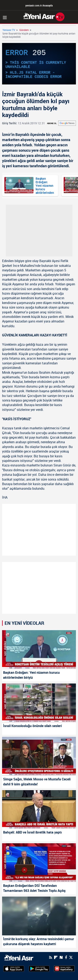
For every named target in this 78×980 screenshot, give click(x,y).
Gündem (24, 30)
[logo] (19, 957)
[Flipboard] (56, 957)
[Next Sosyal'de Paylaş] (61, 957)
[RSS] (51, 957)
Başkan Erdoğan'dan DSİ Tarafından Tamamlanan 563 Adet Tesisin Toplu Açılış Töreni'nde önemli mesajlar (34, 888)
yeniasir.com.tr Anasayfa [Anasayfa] (39, 5)
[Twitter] (71, 957)
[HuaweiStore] (64, 968)
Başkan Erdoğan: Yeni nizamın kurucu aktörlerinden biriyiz (45, 185)
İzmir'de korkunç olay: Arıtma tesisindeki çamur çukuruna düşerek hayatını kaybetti (39, 941)
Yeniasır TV (9, 30)
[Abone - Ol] (67, 123)
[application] (39, 64)
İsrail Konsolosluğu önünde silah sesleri (32, 726)
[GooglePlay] (39, 968)
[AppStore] (14, 968)
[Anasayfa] (44, 17)
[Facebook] (66, 957)
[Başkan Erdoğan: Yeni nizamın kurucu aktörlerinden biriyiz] (19, 186)
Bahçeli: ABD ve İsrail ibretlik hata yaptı (32, 832)
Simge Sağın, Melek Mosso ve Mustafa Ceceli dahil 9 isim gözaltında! (37, 782)
